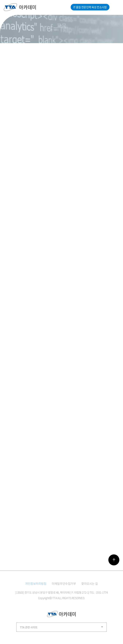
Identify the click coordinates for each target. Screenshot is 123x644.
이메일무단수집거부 (64, 583)
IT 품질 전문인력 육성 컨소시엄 (90, 7)
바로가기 (114, 560)
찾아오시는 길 (90, 583)
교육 (56, 29)
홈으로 (51, 29)
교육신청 (69, 29)
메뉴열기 (115, 7)
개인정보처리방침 (36, 583)
